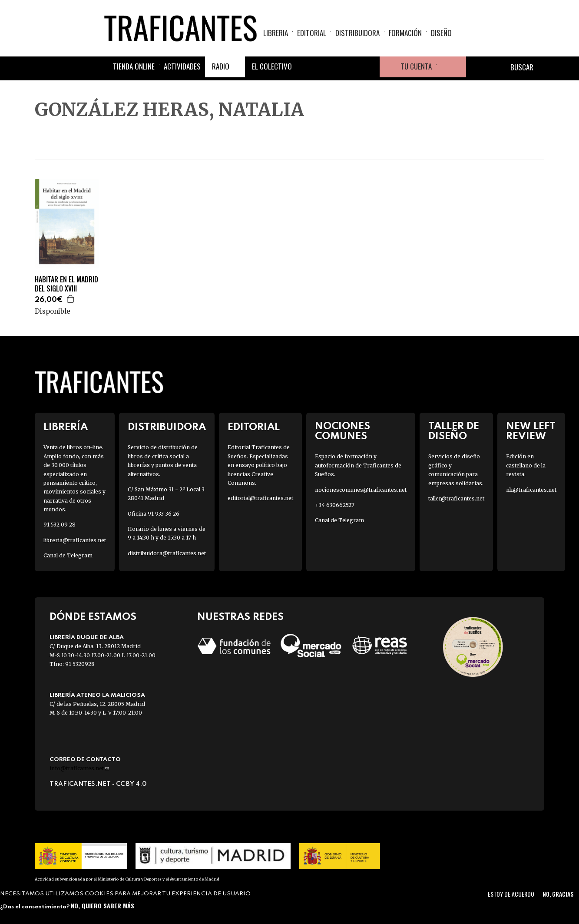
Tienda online (134, 66)
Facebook (307, 67)
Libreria (276, 33)
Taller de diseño (454, 431)
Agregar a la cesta (71, 299)
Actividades (182, 66)
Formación (405, 33)
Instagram (348, 67)
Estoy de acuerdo (511, 894)
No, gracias (558, 894)
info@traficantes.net (79, 768)
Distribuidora (357, 33)
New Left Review (531, 431)
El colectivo (272, 66)
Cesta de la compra (451, 67)
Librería (66, 427)
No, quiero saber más (103, 906)
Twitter (328, 67)
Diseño (441, 33)
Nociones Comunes (342, 431)
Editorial (312, 33)
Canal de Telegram (68, 555)
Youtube (369, 67)
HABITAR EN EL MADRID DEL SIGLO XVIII (66, 284)
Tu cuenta (416, 66)
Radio (221, 66)
